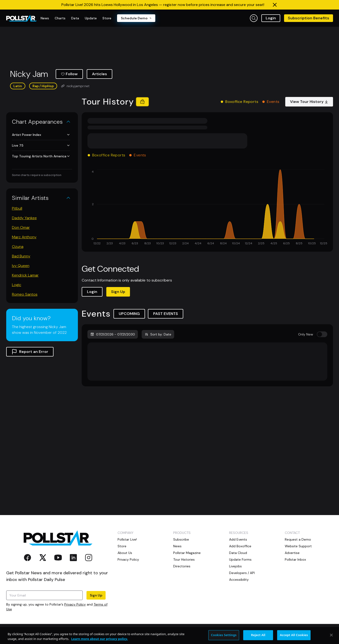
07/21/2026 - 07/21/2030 (113, 334)
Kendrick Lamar (25, 275)
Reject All (258, 638)
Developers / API (242, 573)
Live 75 (41, 145)
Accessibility (239, 580)
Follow (69, 74)
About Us (125, 553)
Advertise (292, 553)
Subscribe (181, 539)
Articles (100, 74)
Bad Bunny (21, 256)
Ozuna (18, 247)
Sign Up (118, 292)
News (177, 546)
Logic (17, 285)
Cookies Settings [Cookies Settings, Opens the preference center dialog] (224, 638)
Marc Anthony (24, 237)
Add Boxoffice (240, 546)
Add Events (238, 539)
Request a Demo (298, 539)
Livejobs (235, 566)
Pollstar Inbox (295, 559)
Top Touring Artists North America (41, 156)
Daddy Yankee (24, 218)
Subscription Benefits (309, 18)
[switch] (322, 334)
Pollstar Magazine (187, 553)
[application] (207, 208)
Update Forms (240, 559)
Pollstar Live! (127, 539)
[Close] (331, 638)
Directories (182, 566)
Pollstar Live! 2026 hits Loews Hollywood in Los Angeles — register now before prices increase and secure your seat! (163, 5)
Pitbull (17, 208)
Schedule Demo (136, 18)
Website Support (298, 546)
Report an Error (30, 352)
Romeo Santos (25, 294)
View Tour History (309, 102)
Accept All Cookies (294, 638)
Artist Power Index (41, 135)
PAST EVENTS (166, 314)
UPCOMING (129, 314)
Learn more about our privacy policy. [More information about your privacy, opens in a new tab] (100, 641)
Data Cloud (238, 553)
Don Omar (21, 227)
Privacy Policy (75, 604)
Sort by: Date (158, 334)
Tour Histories (184, 559)
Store (122, 546)
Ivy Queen (21, 266)
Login (271, 18)
